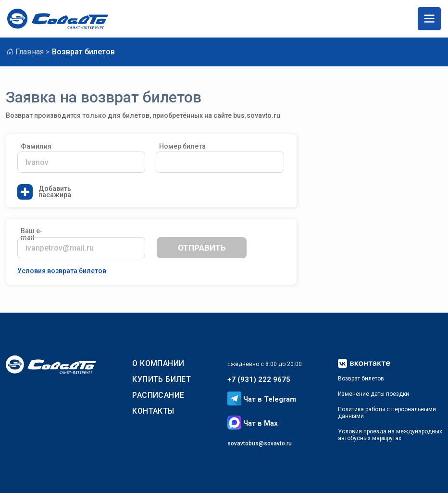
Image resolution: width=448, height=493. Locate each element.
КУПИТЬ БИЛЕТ (162, 379)
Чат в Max (253, 423)
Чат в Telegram (262, 399)
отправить (202, 248)
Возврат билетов (361, 379)
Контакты (153, 411)
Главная (30, 52)
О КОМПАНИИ (158, 363)
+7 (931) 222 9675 (259, 379)
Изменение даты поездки (373, 394)
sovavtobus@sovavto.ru (260, 443)
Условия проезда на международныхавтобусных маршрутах (390, 435)
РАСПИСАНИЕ (158, 395)
